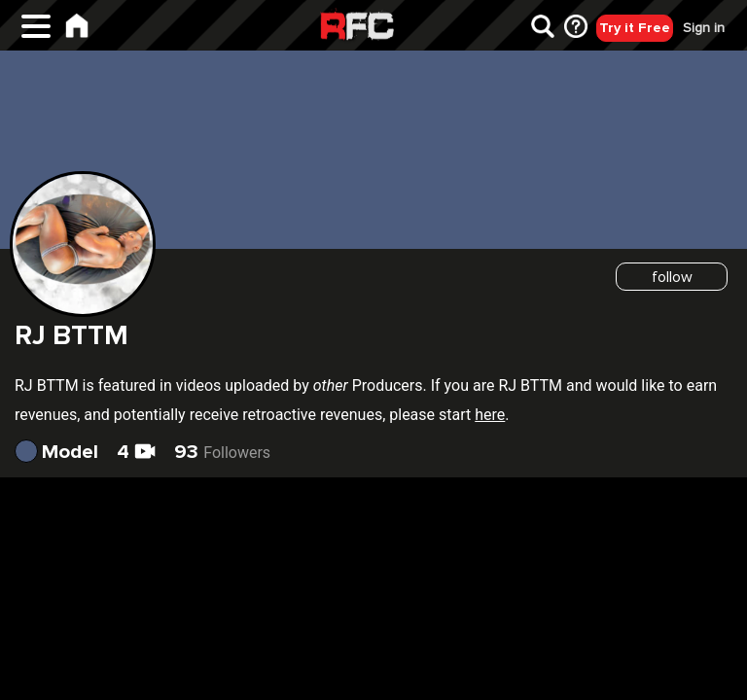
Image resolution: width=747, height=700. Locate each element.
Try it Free (635, 28)
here (490, 415)
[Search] (543, 30)
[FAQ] (576, 30)
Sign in (704, 28)
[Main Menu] (36, 32)
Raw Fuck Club (357, 28)
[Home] (77, 29)
